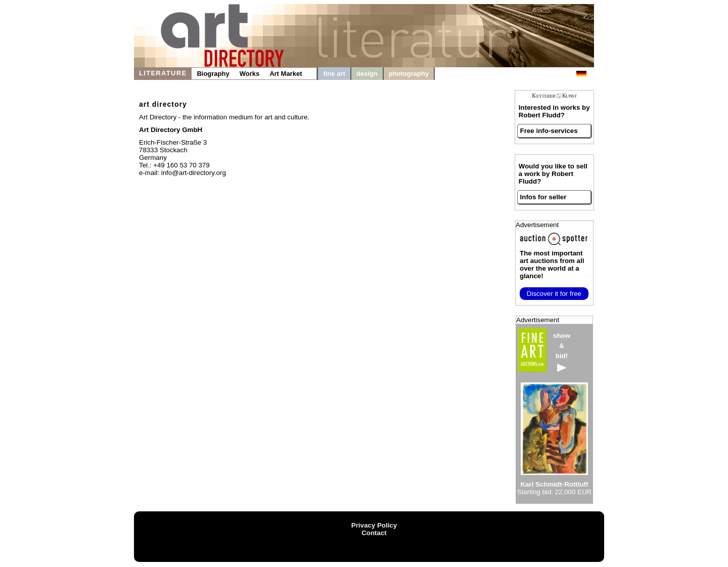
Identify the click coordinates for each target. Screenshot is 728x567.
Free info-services (549, 131)
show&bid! (562, 352)
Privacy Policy (374, 525)
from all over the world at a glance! (552, 265)
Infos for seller (543, 197)
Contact (374, 533)
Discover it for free (554, 294)
